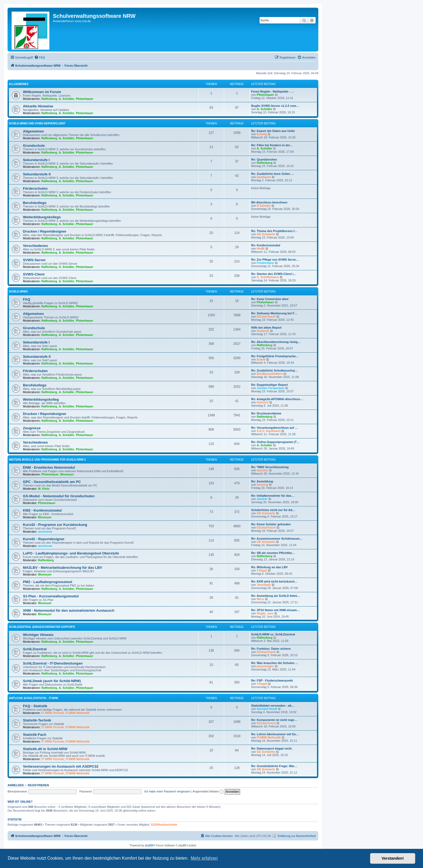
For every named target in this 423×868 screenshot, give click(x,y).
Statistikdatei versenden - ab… (273, 706)
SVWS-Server (34, 260)
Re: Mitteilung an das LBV (270, 567)
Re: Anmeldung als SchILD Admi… (276, 596)
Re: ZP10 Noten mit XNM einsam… (275, 610)
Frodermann (265, 263)
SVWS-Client (34, 274)
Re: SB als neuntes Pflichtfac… (273, 553)
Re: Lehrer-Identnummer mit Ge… (275, 734)
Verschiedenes (35, 246)
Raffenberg (49, 99)
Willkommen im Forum (42, 92)
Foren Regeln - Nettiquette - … (272, 91)
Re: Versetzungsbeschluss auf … (274, 428)
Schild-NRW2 (18, 292)
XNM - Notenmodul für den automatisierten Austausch (69, 610)
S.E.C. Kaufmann (269, 431)
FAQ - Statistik (35, 706)
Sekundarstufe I (36, 160)
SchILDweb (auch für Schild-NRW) (52, 681)
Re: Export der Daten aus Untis (273, 131)
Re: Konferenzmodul (266, 245)
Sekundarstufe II (37, 174)
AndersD (263, 331)
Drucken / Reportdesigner (45, 231)
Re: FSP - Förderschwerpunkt (272, 680)
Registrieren (38, 785)
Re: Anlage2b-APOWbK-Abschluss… (277, 399)
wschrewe (45, 532)
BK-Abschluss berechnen (269, 202)
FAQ (27, 299)
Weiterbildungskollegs (42, 217)
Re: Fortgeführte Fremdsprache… (275, 356)
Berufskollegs (35, 203)
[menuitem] (40, 57)
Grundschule (34, 146)
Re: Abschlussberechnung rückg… (276, 342)
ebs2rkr (262, 499)
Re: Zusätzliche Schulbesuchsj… (274, 370)
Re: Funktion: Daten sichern (271, 649)
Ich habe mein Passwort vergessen (167, 791)
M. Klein (44, 489)
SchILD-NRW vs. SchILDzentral (273, 634)
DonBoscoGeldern (270, 374)
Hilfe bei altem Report (266, 328)
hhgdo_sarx (265, 613)
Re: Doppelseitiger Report (270, 385)
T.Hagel (262, 570)
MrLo (260, 599)
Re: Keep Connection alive (270, 299)
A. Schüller (66, 99)
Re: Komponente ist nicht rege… (274, 720)
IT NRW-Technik (53, 713)
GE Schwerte (266, 234)
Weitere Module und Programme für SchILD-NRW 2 (47, 460)
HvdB (261, 249)
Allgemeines (19, 84)
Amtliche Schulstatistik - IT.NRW (33, 698)
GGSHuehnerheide (164, 825)
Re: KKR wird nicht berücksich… (274, 581)
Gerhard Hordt (267, 709)
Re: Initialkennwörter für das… (273, 496)
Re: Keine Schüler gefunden (271, 524)
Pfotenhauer (84, 99)
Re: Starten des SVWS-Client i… (274, 274)
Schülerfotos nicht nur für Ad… (273, 510)
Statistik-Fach (35, 735)
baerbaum (264, 177)
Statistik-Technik (37, 720)
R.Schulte (264, 206)
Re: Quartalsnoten (264, 159)
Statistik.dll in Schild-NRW (45, 749)
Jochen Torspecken (271, 388)
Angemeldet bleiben (208, 791)
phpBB (149, 845)
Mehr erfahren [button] (204, 858)
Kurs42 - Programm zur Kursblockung (55, 525)
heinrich (263, 402)
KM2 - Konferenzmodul (42, 510)
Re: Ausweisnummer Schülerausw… (277, 539)
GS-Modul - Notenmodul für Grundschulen (59, 496)
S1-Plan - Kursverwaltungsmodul (51, 596)
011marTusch (266, 316)
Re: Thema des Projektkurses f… (274, 231)
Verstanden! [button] (393, 858)
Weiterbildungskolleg (41, 399)
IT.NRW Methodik (78, 713)
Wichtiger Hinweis (38, 635)
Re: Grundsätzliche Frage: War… (274, 766)
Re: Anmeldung (262, 481)
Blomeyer (67, 474)
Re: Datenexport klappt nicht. (272, 748)
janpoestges (265, 666)
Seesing (262, 485)
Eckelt (261, 359)
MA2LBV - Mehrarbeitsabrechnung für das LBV (63, 568)
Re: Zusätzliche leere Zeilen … (272, 174)
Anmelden (16, 785)
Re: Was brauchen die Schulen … (275, 663)
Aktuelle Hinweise (38, 106)
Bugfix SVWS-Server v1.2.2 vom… (275, 106)
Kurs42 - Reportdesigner (44, 539)
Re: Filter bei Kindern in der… (272, 145)
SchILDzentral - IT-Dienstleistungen (53, 663)
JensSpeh (264, 585)
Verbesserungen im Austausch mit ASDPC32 (61, 766)
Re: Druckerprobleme (266, 413)
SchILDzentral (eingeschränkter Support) (42, 627)
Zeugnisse (32, 428)
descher (262, 470)
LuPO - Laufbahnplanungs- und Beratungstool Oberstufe (71, 553)
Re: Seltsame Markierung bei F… (274, 313)
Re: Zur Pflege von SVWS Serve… (275, 260)
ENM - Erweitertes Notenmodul (49, 467)
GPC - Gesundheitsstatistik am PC (52, 482)
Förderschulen (35, 188)
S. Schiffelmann (268, 277)
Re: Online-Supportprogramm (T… (275, 442)
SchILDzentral (35, 649)
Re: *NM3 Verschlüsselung (270, 467)
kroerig (262, 134)
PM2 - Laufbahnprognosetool (47, 582)
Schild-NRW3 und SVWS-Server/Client (37, 123)
